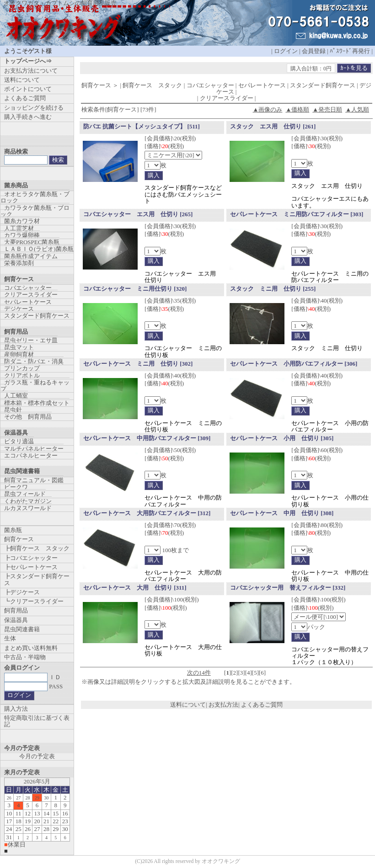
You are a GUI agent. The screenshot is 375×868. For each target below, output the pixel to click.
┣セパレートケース (31, 567)
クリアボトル (22, 375)
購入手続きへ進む (28, 117)
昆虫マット (19, 347)
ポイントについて (28, 89)
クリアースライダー (31, 295)
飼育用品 (16, 610)
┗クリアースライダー (34, 601)
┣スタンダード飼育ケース (37, 579)
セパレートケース (28, 302)
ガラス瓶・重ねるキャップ (35, 386)
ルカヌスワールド (28, 508)
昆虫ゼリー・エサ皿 (31, 340)
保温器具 (16, 620)
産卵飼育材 (19, 354)
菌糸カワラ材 (22, 221)
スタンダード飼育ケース (37, 316)
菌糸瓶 (13, 530)
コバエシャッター (28, 288)
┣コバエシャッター (31, 558)
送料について (188, 705)
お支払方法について (31, 71)
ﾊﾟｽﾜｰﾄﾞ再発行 (350, 51)
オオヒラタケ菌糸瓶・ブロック (35, 197)
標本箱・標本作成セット (37, 403)
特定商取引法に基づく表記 (37, 721)
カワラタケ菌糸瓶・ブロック (35, 211)
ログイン (286, 51)
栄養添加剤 (19, 263)
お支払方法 (223, 705)
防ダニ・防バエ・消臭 (34, 361)
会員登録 (314, 51)
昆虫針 (13, 410)
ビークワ (16, 487)
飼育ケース (19, 539)
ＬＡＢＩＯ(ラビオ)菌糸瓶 (39, 249)
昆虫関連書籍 (22, 629)
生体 (10, 638)
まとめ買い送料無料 (31, 648)
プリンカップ (22, 368)
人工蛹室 (16, 396)
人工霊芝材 (19, 228)
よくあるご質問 (262, 705)
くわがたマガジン (28, 501)
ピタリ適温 (19, 441)
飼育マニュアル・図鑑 (34, 480)
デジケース (19, 309)
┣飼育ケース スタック (37, 548)
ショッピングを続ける (34, 108)
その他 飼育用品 (28, 417)
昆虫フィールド (25, 494)
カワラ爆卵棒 (22, 235)
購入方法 (16, 709)
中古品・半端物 (25, 657)
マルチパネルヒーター (34, 449)
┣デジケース (22, 592)
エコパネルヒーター (31, 455)
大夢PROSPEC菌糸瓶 (32, 242)
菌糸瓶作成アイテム (31, 256)
